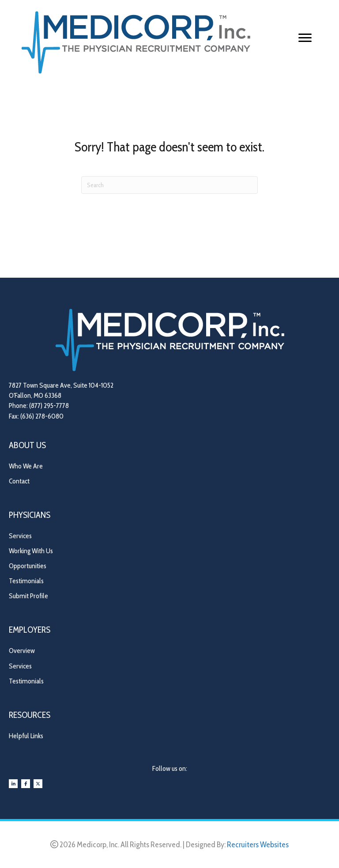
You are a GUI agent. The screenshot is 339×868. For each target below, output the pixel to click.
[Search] (169, 185)
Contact (19, 481)
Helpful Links (26, 736)
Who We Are (26, 466)
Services (20, 536)
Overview (22, 651)
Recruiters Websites (258, 845)
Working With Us (31, 551)
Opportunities (28, 566)
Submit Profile (28, 596)
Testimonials (26, 581)
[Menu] (305, 38)
